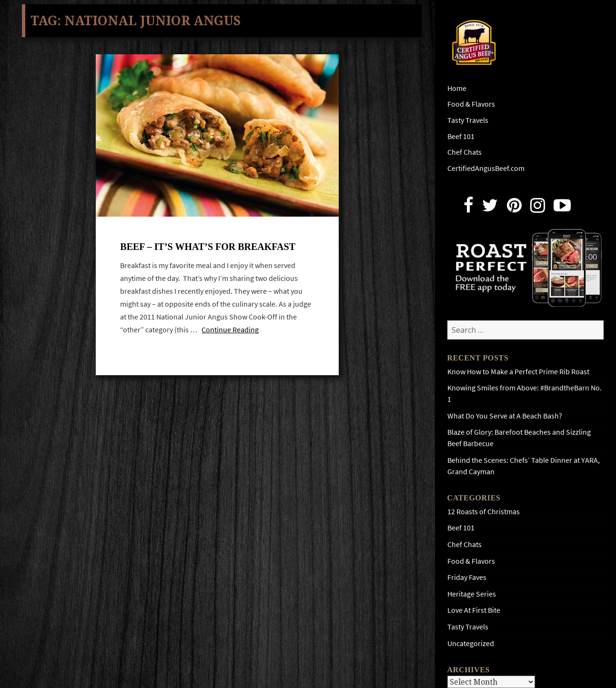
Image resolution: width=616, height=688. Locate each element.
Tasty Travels (468, 120)
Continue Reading (230, 330)
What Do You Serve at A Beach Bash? (505, 416)
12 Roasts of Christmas (484, 512)
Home (457, 88)
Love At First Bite (474, 610)
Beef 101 (461, 136)
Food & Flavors (471, 104)
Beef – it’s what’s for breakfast (208, 247)
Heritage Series (472, 594)
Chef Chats (465, 152)
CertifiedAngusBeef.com (486, 168)
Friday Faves (467, 577)
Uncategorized (471, 643)
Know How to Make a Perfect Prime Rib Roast (518, 372)
